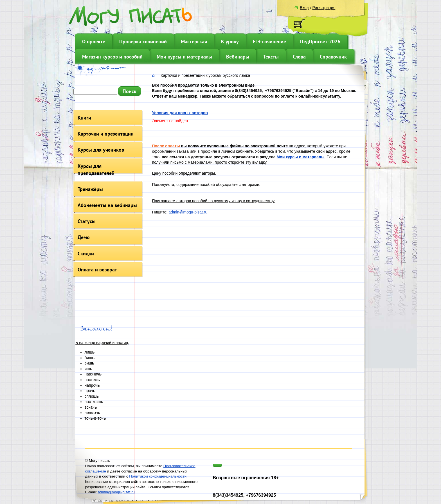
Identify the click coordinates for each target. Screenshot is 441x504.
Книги (84, 118)
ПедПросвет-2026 (320, 41)
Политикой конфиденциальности (158, 476)
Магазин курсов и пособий (112, 57)
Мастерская (194, 41)
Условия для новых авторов (180, 113)
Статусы (87, 221)
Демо (84, 237)
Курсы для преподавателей (96, 170)
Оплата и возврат (97, 270)
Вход (304, 8)
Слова (299, 57)
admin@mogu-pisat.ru (188, 212)
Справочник (333, 57)
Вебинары (238, 57)
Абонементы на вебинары (107, 205)
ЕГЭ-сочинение (269, 41)
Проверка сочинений (143, 41)
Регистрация (324, 8)
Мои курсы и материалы (184, 57)
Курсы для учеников (101, 150)
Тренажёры (90, 189)
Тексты (271, 57)
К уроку (230, 41)
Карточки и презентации (106, 134)
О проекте (94, 41)
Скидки (86, 254)
